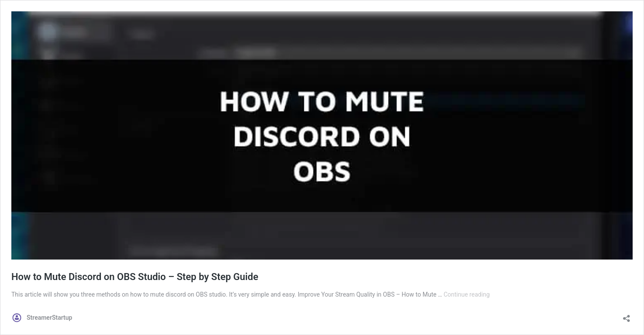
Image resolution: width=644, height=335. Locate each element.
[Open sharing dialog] (627, 316)
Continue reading (467, 294)
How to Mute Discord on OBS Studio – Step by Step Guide (135, 277)
